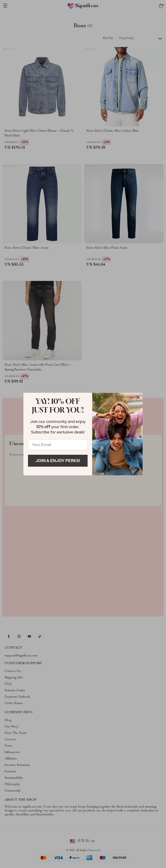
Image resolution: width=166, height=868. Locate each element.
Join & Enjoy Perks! (58, 461)
